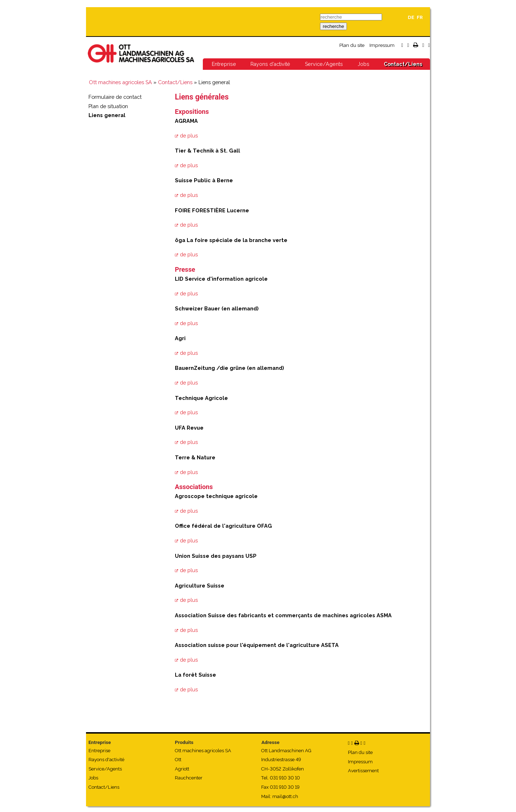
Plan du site (352, 45)
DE (411, 17)
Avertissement (363, 771)
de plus (189, 136)
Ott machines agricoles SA (120, 82)
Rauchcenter (189, 778)
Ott (178, 760)
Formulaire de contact (115, 97)
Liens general (107, 115)
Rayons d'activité (270, 64)
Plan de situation (108, 106)
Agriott (182, 769)
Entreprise (224, 64)
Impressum (382, 45)
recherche (333, 26)
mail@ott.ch (285, 796)
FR (420, 17)
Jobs (364, 64)
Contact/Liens (403, 64)
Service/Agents (324, 64)
